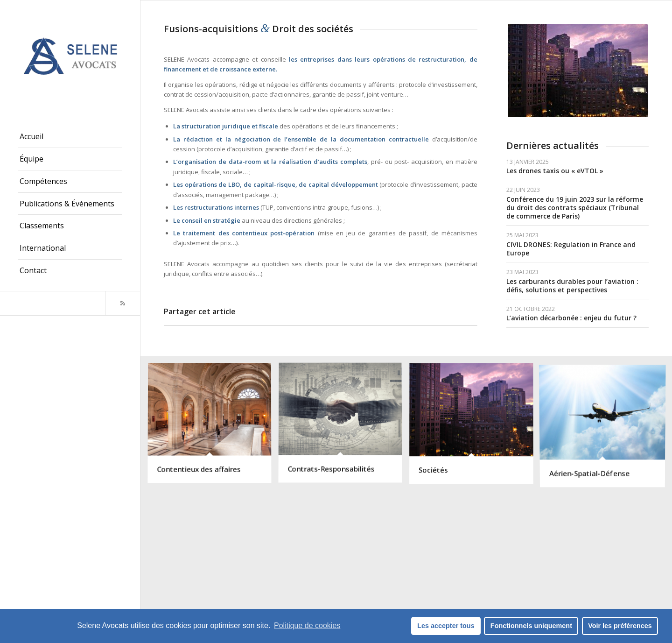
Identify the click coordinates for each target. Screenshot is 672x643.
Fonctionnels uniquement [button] (531, 626)
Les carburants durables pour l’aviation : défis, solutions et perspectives (572, 286)
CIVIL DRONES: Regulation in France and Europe (571, 249)
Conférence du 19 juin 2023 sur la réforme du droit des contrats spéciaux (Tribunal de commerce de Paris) (575, 208)
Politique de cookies (307, 625)
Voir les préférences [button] (620, 626)
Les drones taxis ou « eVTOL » (555, 171)
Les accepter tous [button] (446, 626)
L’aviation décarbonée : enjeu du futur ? (571, 318)
